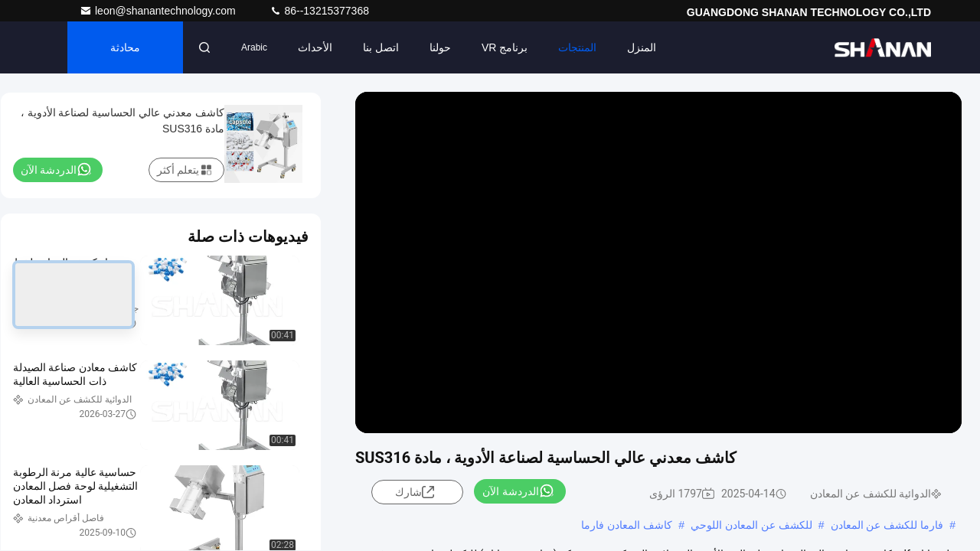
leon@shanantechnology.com (159, 11)
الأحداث (315, 47)
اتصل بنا (381, 47)
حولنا (440, 47)
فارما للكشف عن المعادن (887, 525)
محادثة (125, 47)
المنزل (642, 47)
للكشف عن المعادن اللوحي (751, 525)
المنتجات (577, 47)
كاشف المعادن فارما (627, 525)
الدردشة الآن (518, 491)
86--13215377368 (319, 11)
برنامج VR (505, 47)
